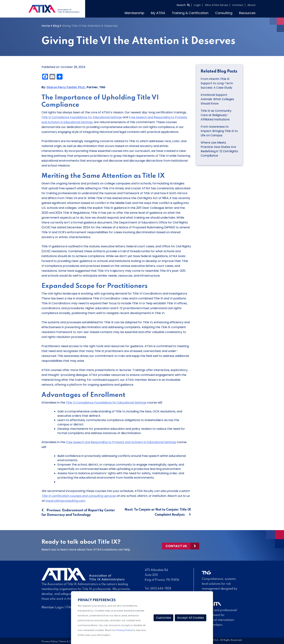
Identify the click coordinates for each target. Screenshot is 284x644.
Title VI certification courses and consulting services (79, 496)
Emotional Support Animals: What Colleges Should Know (217, 99)
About (251, 5)
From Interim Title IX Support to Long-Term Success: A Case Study (217, 83)
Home (46, 26)
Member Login (53, 607)
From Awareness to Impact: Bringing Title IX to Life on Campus (219, 131)
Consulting (224, 13)
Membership (134, 13)
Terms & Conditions (70, 642)
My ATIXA (158, 13)
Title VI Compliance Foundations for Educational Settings (82, 117)
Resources (247, 13)
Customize (163, 618)
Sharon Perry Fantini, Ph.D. (66, 87)
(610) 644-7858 (161, 589)
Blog (56, 26)
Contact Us (176, 545)
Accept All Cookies (191, 618)
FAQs (71, 607)
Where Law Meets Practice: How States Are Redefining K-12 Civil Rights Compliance (219, 149)
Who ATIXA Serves (217, 5)
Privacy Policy (49, 642)
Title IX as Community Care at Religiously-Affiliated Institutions (216, 115)
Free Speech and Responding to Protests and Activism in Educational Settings (121, 442)
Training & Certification (190, 13)
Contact (238, 5)
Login (197, 5)
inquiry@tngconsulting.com (65, 501)
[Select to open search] (183, 5)
